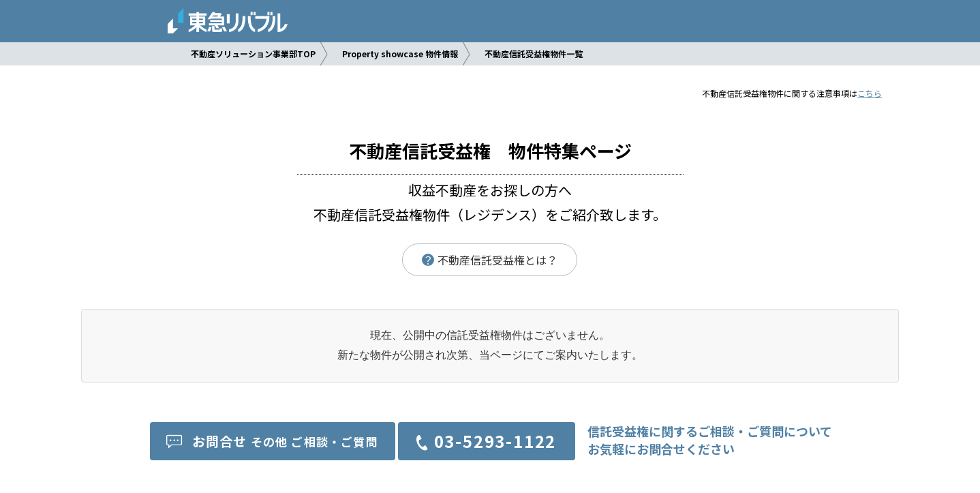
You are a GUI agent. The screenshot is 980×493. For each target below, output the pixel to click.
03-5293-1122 (495, 441)
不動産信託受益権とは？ (490, 260)
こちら (870, 93)
